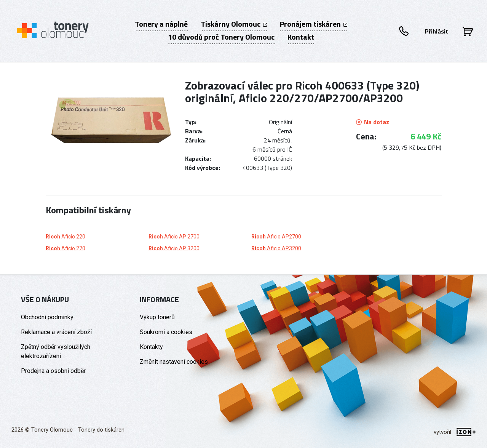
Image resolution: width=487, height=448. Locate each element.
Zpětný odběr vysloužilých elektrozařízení (56, 351)
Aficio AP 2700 (174, 237)
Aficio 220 (65, 237)
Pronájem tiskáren (314, 24)
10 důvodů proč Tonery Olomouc (221, 37)
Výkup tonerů (157, 317)
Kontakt (301, 37)
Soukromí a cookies (166, 332)
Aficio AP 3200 (174, 248)
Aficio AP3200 (276, 248)
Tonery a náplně (161, 24)
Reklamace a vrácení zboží (56, 332)
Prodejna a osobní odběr (53, 371)
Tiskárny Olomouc (234, 24)
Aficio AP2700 (276, 237)
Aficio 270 (65, 248)
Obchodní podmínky (47, 317)
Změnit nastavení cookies (174, 362)
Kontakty (151, 347)
